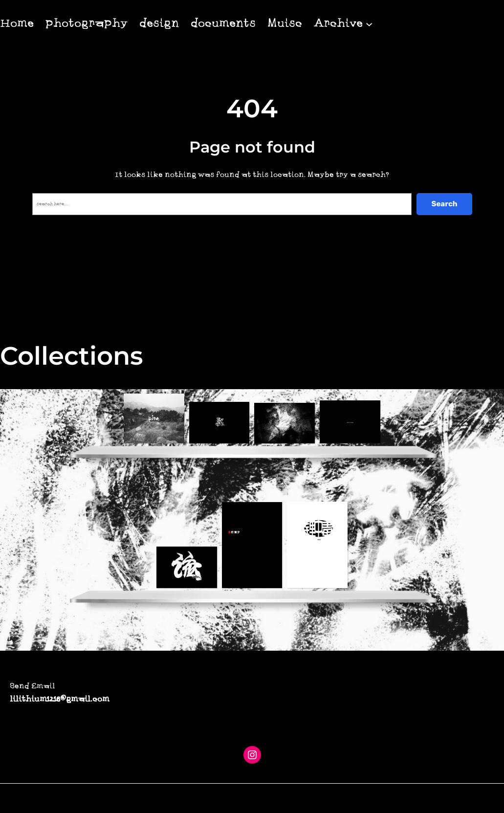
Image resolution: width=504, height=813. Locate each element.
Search (444, 204)
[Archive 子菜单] (369, 23)
